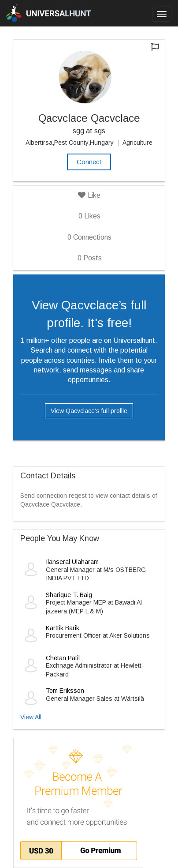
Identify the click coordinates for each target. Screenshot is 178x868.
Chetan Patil (63, 658)
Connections (89, 237)
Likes (89, 216)
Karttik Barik (63, 628)
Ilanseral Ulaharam (72, 562)
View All (31, 717)
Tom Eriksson (65, 691)
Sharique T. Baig (69, 595)
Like (89, 195)
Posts (90, 258)
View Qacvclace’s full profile (89, 411)
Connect (89, 162)
